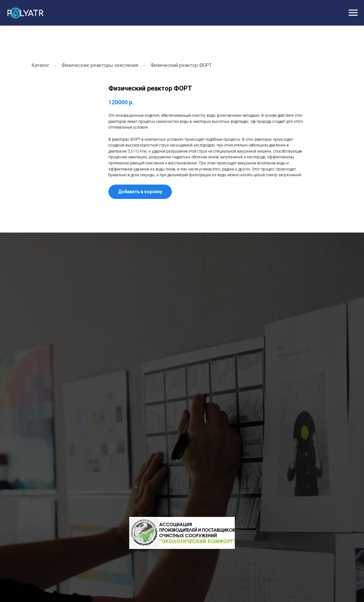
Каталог (40, 65)
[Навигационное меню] (353, 13)
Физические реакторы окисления (100, 65)
